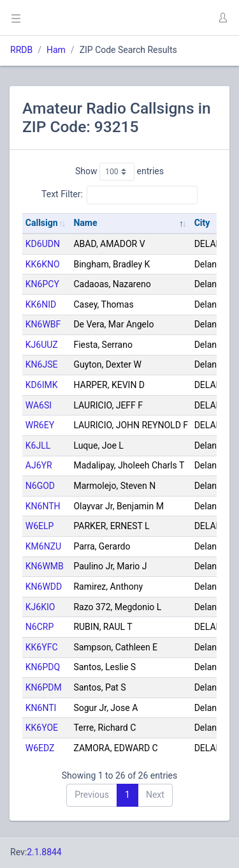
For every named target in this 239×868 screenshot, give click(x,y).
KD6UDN (43, 244)
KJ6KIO (40, 607)
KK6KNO (43, 264)
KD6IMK (42, 385)
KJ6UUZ (42, 345)
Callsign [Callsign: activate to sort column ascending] (42, 223)
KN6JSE (42, 364)
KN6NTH (43, 506)
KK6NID (41, 304)
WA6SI (39, 405)
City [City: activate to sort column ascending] (202, 223)
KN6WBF (43, 324)
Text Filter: (119, 195)
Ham (56, 50)
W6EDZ (40, 748)
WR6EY (40, 425)
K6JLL (38, 445)
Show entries (119, 172)
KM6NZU (43, 546)
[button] (222, 18)
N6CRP (40, 627)
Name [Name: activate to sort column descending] (85, 223)
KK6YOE (42, 728)
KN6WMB (45, 566)
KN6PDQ (43, 667)
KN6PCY (42, 284)
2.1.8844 (44, 852)
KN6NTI (41, 708)
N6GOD (40, 486)
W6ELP (40, 526)
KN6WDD (44, 587)
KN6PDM (44, 687)
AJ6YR (39, 465)
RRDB (21, 50)
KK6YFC (42, 647)
